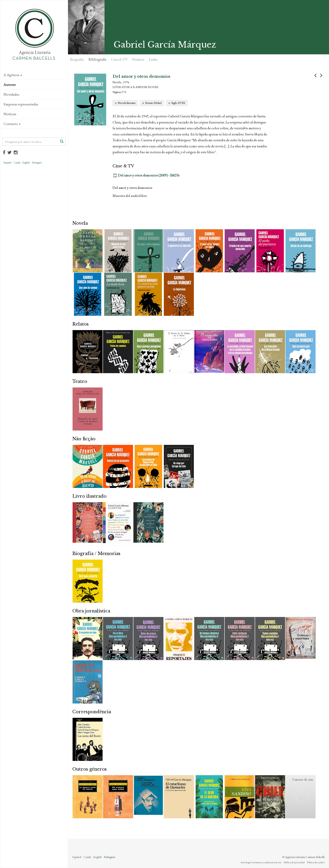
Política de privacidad (294, 862)
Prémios (138, 59)
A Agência (13, 75)
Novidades (11, 94)
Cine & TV (119, 59)
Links (153, 59)
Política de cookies (316, 862)
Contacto (12, 124)
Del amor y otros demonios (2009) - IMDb (149, 175)
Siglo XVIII (178, 103)
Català (17, 163)
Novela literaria (127, 103)
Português (37, 163)
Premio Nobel (153, 103)
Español (7, 163)
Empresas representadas (21, 104)
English (26, 163)
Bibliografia (97, 59)
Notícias (10, 114)
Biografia (77, 59)
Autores (10, 85)
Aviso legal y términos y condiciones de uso (261, 862)
